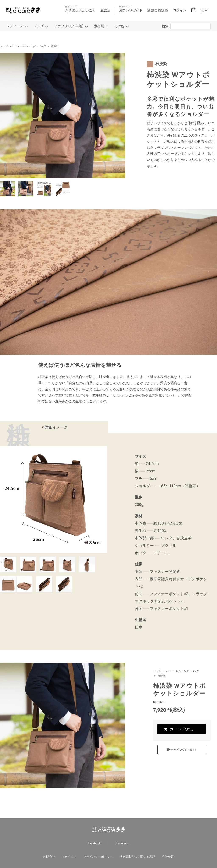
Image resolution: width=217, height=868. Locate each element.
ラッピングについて (182, 750)
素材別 (99, 26)
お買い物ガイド (131, 9)
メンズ (39, 26)
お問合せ (49, 857)
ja (202, 10)
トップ (4, 46)
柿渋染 (55, 46)
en (207, 10)
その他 (119, 26)
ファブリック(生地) (69, 26)
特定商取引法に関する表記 (137, 857)
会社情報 (168, 857)
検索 (165, 26)
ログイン (180, 10)
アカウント (69, 857)
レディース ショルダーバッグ (29, 46)
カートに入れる (182, 729)
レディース (15, 26)
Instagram (122, 843)
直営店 (106, 10)
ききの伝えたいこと (80, 9)
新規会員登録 (158, 10)
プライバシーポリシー (98, 857)
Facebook (94, 843)
